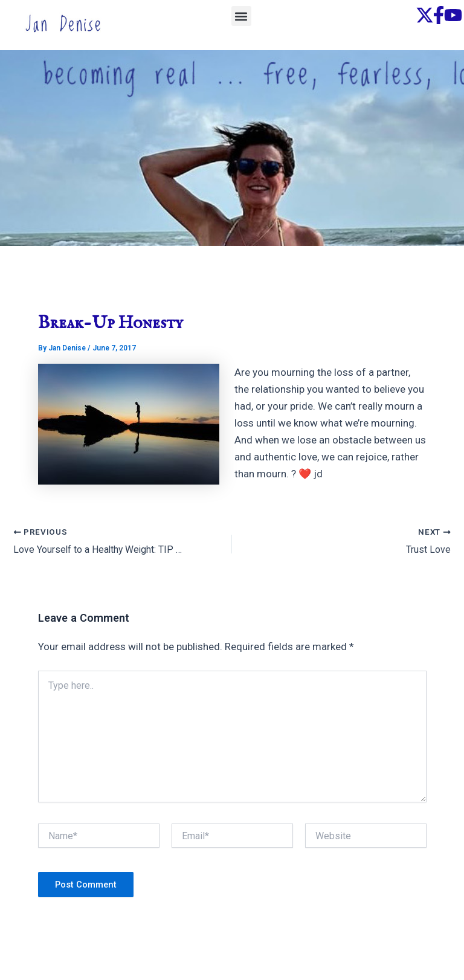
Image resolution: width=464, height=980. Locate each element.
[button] (241, 16)
